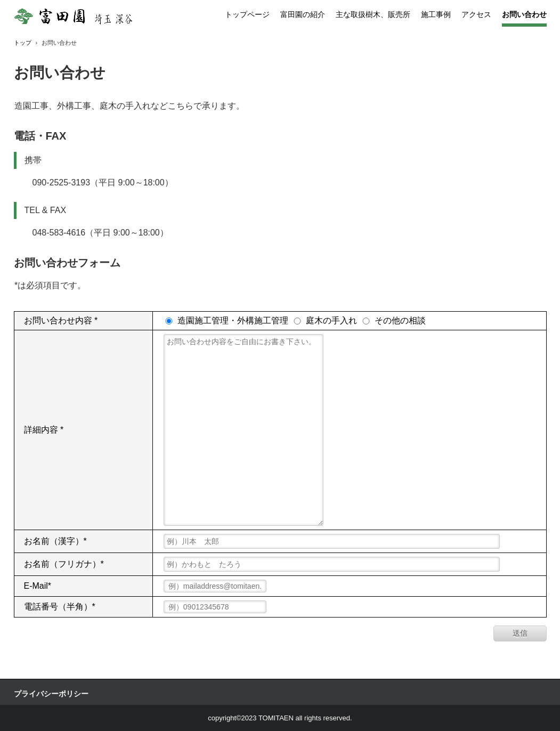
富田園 (89, 16)
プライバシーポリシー (51, 694)
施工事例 (436, 14)
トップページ (247, 14)
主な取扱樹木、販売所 (373, 14)
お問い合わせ (524, 14)
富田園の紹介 (303, 14)
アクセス (476, 14)
